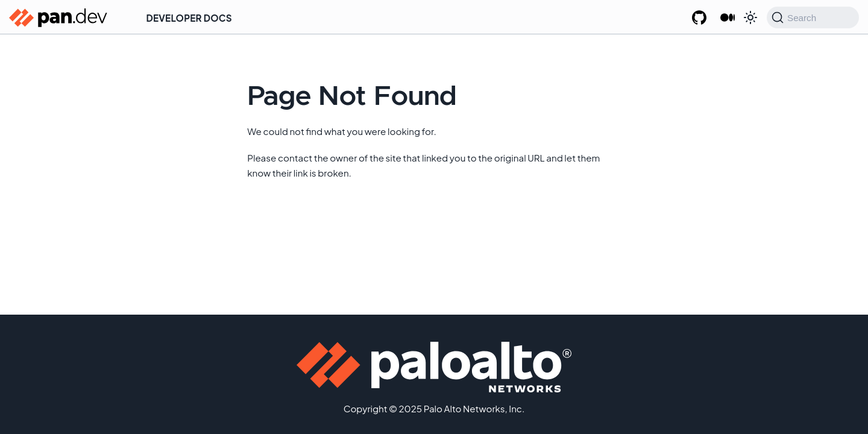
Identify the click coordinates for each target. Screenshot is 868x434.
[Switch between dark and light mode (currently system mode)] (750, 17)
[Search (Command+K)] (813, 17)
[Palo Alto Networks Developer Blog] (727, 18)
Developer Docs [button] (189, 18)
